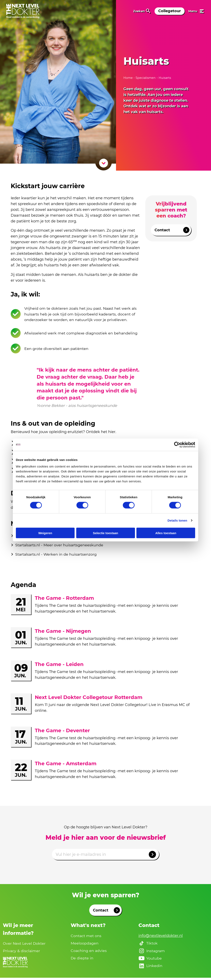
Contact (172, 230)
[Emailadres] (105, 856)
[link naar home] (23, 11)
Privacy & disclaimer (22, 953)
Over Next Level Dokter (25, 945)
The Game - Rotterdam (64, 600)
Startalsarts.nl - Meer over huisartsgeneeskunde (60, 546)
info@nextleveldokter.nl (161, 937)
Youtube (150, 960)
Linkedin (151, 968)
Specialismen (146, 78)
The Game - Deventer (62, 732)
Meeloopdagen (85, 945)
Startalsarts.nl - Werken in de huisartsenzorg (57, 556)
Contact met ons (86, 937)
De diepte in (82, 960)
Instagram (152, 953)
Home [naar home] (128, 78)
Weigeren (45, 533)
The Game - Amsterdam (66, 765)
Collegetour (170, 11)
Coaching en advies (89, 952)
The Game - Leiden (59, 666)
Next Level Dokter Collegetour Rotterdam (89, 699)
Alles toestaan (166, 533)
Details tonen (177, 520)
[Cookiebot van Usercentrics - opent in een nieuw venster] (177, 445)
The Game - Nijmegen (63, 633)
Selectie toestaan (106, 533)
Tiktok (148, 945)
